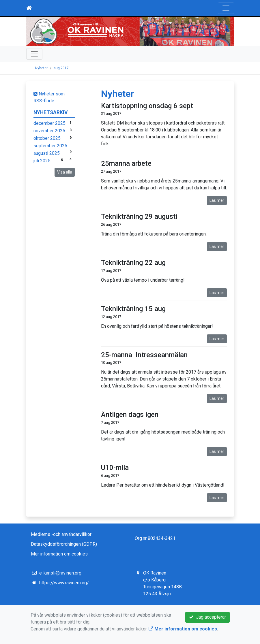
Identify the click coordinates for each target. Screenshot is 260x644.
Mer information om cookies (59, 554)
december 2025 (49, 123)
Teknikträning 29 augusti (139, 216)
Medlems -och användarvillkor (61, 534)
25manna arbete (126, 163)
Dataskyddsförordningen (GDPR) (64, 544)
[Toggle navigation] (226, 8)
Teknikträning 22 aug (133, 263)
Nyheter (41, 68)
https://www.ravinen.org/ (64, 583)
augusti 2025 (47, 153)
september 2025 (50, 146)
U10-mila (115, 468)
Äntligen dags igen (130, 415)
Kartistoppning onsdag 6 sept (147, 106)
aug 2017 (61, 68)
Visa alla (65, 172)
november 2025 (49, 131)
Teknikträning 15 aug (133, 309)
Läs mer (217, 200)
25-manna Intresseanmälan (144, 355)
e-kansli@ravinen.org (60, 573)
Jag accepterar (207, 617)
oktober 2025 (47, 138)
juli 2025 (42, 161)
